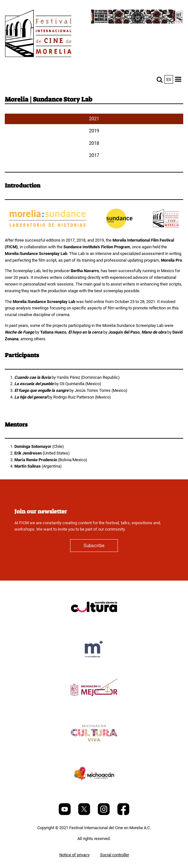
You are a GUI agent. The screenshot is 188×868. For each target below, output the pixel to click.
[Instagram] (104, 814)
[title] (94, 622)
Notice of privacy (74, 855)
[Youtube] (65, 814)
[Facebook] (123, 814)
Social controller (115, 855)
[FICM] (38, 35)
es (169, 79)
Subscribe (94, 546)
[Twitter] (85, 814)
